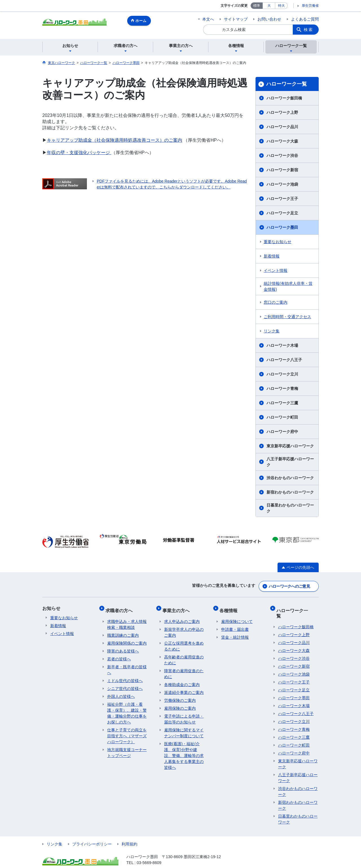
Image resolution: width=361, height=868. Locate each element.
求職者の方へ (121, 607)
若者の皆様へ (119, 654)
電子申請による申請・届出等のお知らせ (184, 714)
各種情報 (230, 607)
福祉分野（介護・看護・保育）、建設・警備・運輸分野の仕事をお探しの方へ (127, 708)
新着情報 (272, 256)
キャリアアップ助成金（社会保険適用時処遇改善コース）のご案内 (115, 140)
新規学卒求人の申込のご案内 (184, 627)
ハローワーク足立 (282, 213)
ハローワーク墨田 (282, 227)
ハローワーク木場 (282, 345)
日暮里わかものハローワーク (290, 508)
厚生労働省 (310, 6)
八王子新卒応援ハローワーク (290, 462)
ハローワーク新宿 (282, 170)
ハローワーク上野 (282, 112)
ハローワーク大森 (282, 141)
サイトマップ (236, 19)
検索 (309, 30)
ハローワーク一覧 (287, 84)
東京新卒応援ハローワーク (290, 446)
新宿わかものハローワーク (290, 492)
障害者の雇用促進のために (184, 669)
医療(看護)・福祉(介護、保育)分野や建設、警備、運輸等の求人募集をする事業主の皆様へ (184, 751)
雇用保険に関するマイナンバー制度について (184, 728)
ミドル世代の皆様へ (125, 676)
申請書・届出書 (235, 624)
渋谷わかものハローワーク (290, 478)
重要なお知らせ (278, 242)
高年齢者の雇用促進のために (184, 655)
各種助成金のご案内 (182, 680)
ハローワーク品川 (282, 127)
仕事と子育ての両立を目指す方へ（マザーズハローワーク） (127, 731)
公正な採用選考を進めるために (184, 641)
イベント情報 (276, 270)
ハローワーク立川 (282, 374)
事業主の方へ (178, 607)
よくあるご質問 (305, 19)
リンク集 (272, 331)
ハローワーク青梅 (282, 389)
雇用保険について (237, 616)
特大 (281, 6)
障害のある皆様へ (123, 646)
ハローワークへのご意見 (289, 585)
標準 (257, 6)
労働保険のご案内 (180, 695)
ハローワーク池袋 (282, 184)
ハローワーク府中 (282, 432)
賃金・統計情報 (235, 632)
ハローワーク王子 (282, 199)
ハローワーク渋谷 (282, 156)
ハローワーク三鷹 (282, 403)
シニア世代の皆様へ (125, 683)
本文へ (208, 19)
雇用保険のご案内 (180, 703)
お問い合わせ (269, 19)
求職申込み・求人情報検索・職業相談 (127, 619)
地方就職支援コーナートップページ (127, 748)
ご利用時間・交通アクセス (287, 317)
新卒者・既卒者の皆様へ (127, 665)
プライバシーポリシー (92, 834)
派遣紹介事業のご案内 (184, 687)
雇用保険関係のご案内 (127, 638)
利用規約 (129, 834)
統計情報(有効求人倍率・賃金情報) (288, 286)
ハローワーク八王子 (284, 360)
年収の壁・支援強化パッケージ (79, 153)
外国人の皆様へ (121, 691)
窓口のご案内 (276, 302)
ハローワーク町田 (282, 417)
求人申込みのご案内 (182, 616)
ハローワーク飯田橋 (284, 98)
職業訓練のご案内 (123, 630)
